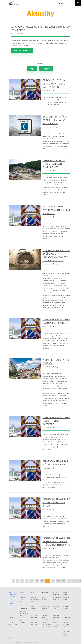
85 (42, 581)
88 (58, 581)
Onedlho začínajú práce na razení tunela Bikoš (54, 164)
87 (53, 581)
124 (74, 581)
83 (32, 581)
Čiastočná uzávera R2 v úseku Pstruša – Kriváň (56, 503)
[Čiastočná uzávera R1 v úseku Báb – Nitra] (25, 470)
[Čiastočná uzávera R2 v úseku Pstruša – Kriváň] (25, 508)
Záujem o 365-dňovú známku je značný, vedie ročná (55, 120)
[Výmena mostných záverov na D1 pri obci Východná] (25, 216)
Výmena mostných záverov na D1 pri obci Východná (56, 210)
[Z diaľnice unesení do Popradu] (25, 369)
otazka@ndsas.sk (13, 622)
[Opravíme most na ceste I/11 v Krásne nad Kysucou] (25, 90)
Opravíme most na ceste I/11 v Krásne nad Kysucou (54, 84)
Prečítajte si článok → (22, 51)
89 (64, 581)
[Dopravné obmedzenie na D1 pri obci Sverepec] (25, 427)
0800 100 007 (12, 597)
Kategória (46, 69)
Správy (26, 34)
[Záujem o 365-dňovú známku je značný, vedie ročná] (25, 126)
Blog (57, 367)
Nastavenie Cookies (66, 637)
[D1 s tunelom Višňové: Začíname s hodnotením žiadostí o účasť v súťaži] (25, 260)
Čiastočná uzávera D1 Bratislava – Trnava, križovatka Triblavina (56, 542)
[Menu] (78, 3)
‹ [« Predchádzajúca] (14, 581)
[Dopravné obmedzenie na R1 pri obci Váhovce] (25, 329)
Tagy (32, 69)
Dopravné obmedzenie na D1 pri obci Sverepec (56, 421)
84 (37, 581)
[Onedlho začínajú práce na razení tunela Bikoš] (25, 170)
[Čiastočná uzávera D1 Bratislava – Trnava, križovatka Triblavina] (25, 547)
